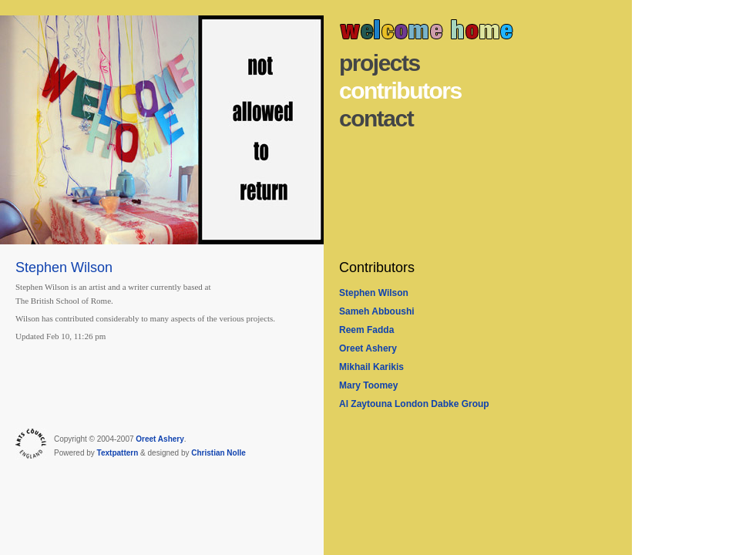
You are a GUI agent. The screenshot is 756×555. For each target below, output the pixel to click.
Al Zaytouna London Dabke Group (414, 404)
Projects (380, 63)
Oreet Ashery (368, 348)
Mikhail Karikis (371, 367)
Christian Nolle (218, 453)
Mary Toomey (368, 385)
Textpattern (118, 453)
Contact (376, 118)
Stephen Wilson (374, 293)
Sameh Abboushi (377, 311)
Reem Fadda (366, 330)
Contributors (400, 91)
